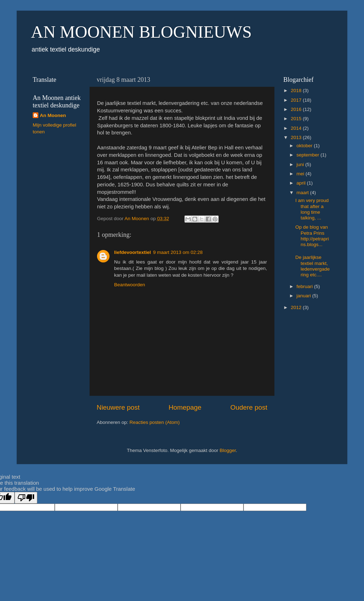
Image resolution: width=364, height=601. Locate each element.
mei (301, 174)
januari (304, 296)
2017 (297, 100)
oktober (305, 146)
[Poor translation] (26, 498)
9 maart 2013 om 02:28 (178, 252)
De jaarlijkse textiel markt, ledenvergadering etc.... (313, 266)
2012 (297, 307)
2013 (297, 137)
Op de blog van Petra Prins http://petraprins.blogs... (312, 236)
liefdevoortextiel (133, 252)
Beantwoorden (130, 285)
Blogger (228, 450)
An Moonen (53, 115)
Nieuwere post (118, 407)
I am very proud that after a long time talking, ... (312, 209)
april (302, 183)
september (309, 155)
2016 (297, 109)
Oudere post (249, 407)
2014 (297, 128)
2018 (297, 91)
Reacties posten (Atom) (154, 422)
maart (303, 193)
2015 (297, 119)
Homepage (185, 407)
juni (301, 164)
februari (305, 286)
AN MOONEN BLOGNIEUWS (141, 32)
